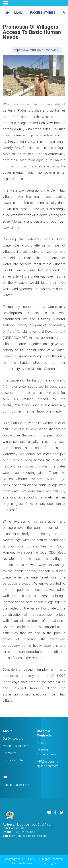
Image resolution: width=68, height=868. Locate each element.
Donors (41, 743)
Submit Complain (14, 760)
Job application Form (16, 785)
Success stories (42, 13)
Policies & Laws (22, 863)
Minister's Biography (15, 746)
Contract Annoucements (46, 752)
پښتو (43, 863)
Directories (10, 753)
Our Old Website (13, 739)
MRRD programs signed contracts (48, 764)
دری (53, 863)
